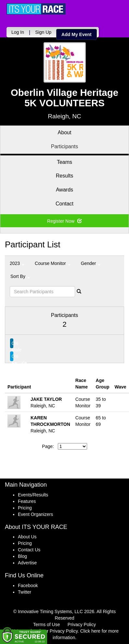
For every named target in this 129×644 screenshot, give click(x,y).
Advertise (27, 563)
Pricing (25, 508)
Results (64, 176)
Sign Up (43, 32)
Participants (65, 146)
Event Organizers (35, 514)
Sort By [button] (20, 276)
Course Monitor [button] (53, 263)
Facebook (28, 585)
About (65, 132)
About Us (27, 537)
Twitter (25, 592)
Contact (64, 204)
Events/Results (33, 495)
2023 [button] (17, 263)
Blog (22, 556)
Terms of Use (46, 624)
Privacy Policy (82, 624)
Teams (64, 162)
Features (27, 501)
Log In (18, 32)
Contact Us (29, 550)
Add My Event (77, 34)
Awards (64, 190)
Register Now (64, 221)
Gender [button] (91, 263)
